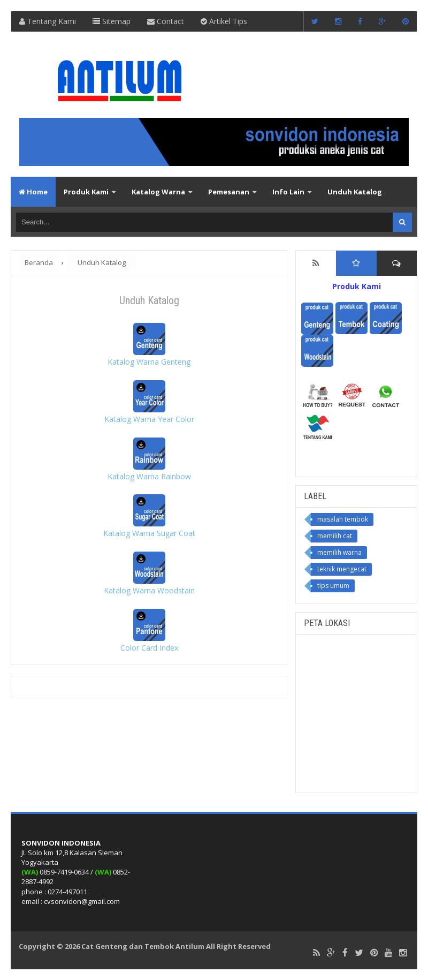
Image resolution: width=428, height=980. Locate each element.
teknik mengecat (342, 569)
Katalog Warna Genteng (149, 362)
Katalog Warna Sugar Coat (149, 533)
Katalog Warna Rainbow (149, 476)
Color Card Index (149, 648)
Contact (166, 21)
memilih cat (335, 536)
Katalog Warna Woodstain (149, 590)
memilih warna (339, 552)
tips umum (333, 586)
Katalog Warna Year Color (149, 419)
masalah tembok (343, 519)
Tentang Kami (48, 21)
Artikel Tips (224, 21)
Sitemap (112, 21)
